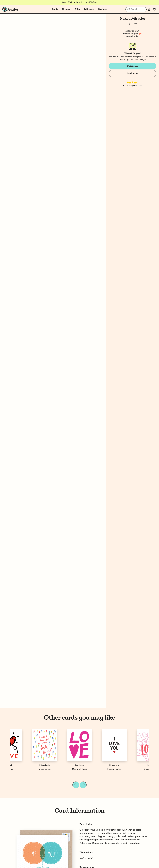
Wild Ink (97, 769)
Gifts (77, 9)
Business (103, 9)
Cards (55, 9)
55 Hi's (134, 24)
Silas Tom (132, 769)
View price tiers (132, 36)
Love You (62, 765)
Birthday (66, 9)
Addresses (89, 9)
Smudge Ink (27, 769)
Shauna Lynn (62, 769)
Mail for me (133, 66)
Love (27, 765)
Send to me (132, 73)
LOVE (132, 765)
